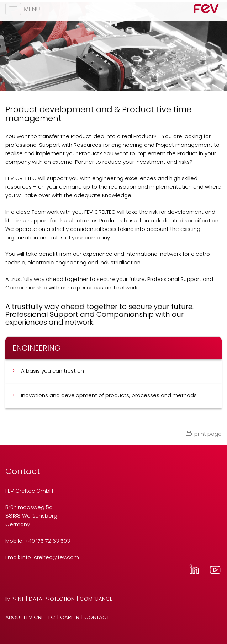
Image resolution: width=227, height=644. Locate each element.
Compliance (96, 599)
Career (70, 617)
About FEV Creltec (30, 617)
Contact (97, 617)
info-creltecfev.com (50, 557)
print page (208, 434)
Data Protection (52, 599)
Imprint (15, 599)
